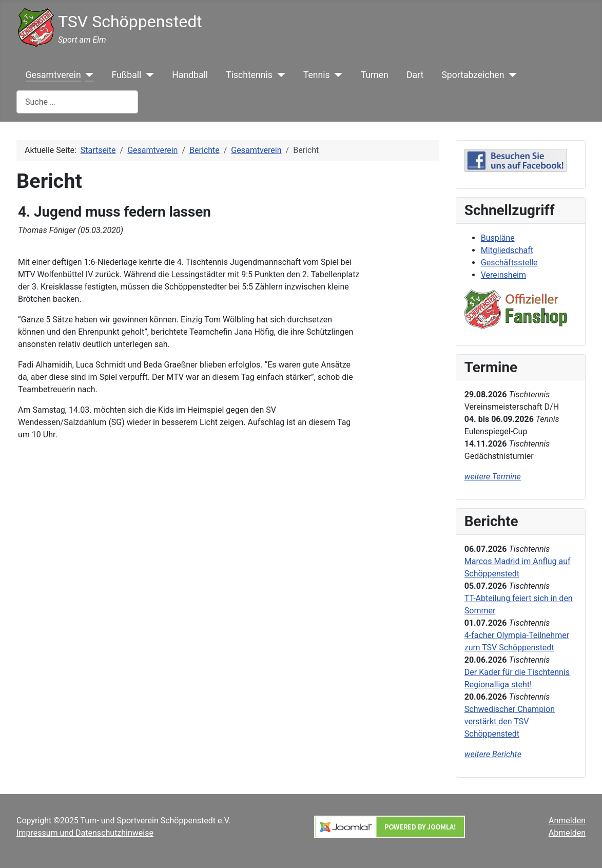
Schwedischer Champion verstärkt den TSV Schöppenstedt (510, 721)
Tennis (317, 75)
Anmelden (567, 821)
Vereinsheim (503, 275)
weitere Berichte (493, 754)
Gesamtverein (53, 75)
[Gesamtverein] (88, 75)
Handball (190, 75)
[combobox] (77, 102)
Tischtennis (249, 75)
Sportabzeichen (473, 75)
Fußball (127, 75)
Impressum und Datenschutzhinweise (85, 833)
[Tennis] (336, 75)
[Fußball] (148, 75)
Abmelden (567, 833)
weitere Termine (493, 477)
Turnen (375, 75)
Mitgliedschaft (507, 250)
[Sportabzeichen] (510, 75)
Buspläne (498, 238)
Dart (415, 75)
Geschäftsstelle (509, 263)
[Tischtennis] (279, 75)
